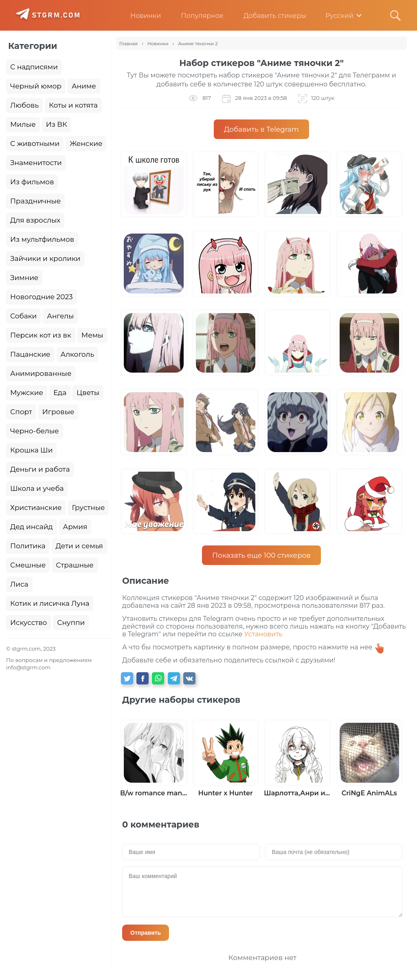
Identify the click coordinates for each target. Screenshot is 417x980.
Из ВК (57, 124)
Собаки (23, 316)
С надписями (34, 67)
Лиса (19, 584)
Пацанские (30, 354)
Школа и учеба (37, 488)
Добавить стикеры (269, 16)
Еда (60, 393)
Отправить (146, 933)
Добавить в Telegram (261, 129)
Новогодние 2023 (42, 297)
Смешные (28, 565)
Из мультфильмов (42, 239)
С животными (35, 143)
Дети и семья (79, 546)
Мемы (92, 335)
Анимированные (41, 373)
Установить (263, 634)
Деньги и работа (40, 469)
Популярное (196, 16)
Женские (86, 143)
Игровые (58, 412)
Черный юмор (36, 86)
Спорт (21, 412)
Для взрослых (35, 220)
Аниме (84, 86)
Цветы (88, 393)
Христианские (36, 508)
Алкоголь (78, 354)
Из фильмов (32, 182)
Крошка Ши (31, 450)
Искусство (29, 622)
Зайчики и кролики (45, 258)
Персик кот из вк (41, 335)
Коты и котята (73, 105)
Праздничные (35, 201)
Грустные (88, 508)
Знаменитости (36, 163)
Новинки (139, 16)
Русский (334, 16)
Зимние (24, 278)
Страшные (75, 565)
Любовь (24, 105)
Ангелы (60, 316)
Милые (23, 124)
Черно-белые (35, 431)
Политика (28, 546)
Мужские (27, 393)
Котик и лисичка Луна (50, 603)
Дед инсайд (32, 527)
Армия (75, 527)
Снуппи (71, 622)
